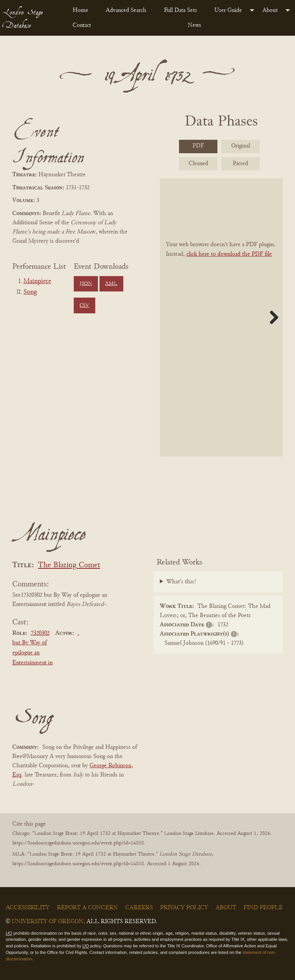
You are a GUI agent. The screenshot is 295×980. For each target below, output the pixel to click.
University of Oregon (47, 922)
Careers (139, 908)
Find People (263, 908)
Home (80, 10)
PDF (198, 146)
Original (241, 146)
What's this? (181, 582)
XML (111, 284)
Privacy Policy (184, 908)
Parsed (240, 164)
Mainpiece (37, 281)
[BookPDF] (221, 317)
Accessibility (28, 908)
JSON (86, 284)
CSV (84, 306)
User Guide (228, 10)
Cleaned (198, 164)
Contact (82, 25)
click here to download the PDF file (229, 254)
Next (271, 317)
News (195, 25)
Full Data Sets (181, 10)
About (270, 10)
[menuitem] (83, 10)
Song (30, 292)
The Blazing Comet (69, 565)
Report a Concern (87, 908)
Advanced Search (126, 10)
